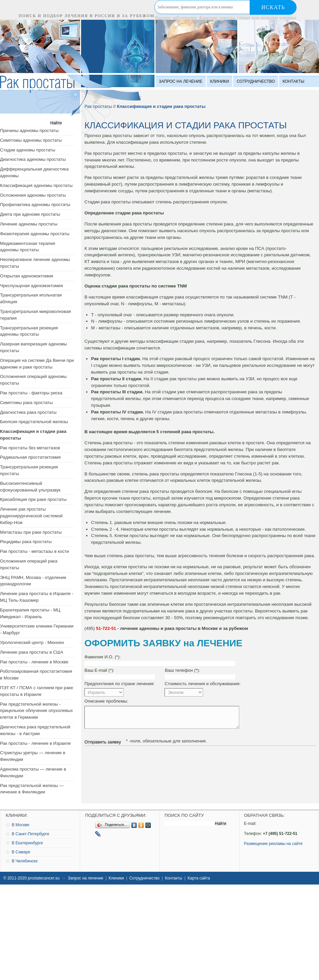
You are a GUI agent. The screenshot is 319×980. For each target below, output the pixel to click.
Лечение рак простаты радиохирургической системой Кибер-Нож (31, 516)
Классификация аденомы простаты (36, 185)
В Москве (20, 825)
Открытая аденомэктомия (26, 276)
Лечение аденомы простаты (29, 224)
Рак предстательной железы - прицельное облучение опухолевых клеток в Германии (36, 711)
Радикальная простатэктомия (30, 457)
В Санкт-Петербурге (30, 834)
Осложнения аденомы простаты (33, 195)
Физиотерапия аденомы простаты (35, 234)
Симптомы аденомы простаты (31, 140)
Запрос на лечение (181, 81)
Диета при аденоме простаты (30, 214)
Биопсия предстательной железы (34, 422)
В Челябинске (25, 861)
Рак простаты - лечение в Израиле (35, 743)
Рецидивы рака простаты (26, 542)
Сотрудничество (256, 81)
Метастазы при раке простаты (31, 532)
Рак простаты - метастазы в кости (35, 551)
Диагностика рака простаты (28, 412)
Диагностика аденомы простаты (33, 159)
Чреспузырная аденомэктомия (31, 286)
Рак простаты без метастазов (30, 448)
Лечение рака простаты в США (32, 652)
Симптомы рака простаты (26, 403)
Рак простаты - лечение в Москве (34, 662)
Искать (273, 7)
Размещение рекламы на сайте (273, 844)
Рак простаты (98, 106)
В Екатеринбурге (27, 843)
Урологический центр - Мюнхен (32, 642)
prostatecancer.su (44, 878)
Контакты (293, 81)
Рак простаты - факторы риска (31, 393)
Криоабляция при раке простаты (33, 499)
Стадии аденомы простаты (28, 150)
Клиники (219, 81)
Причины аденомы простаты (29, 130)
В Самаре (21, 852)
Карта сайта (199, 878)
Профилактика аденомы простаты (35, 205)
